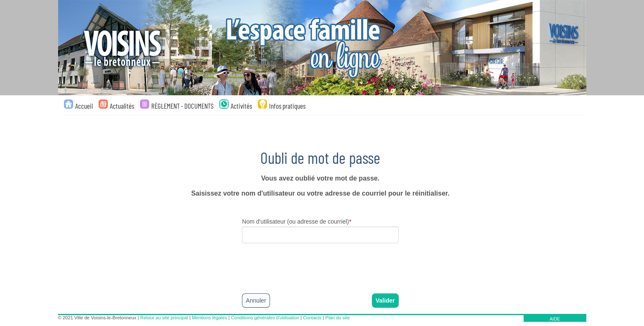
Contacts (312, 318)
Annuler (256, 301)
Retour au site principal (164, 318)
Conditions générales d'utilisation (265, 318)
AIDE (555, 319)
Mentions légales (209, 318)
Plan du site (337, 318)
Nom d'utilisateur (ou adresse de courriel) (297, 222)
